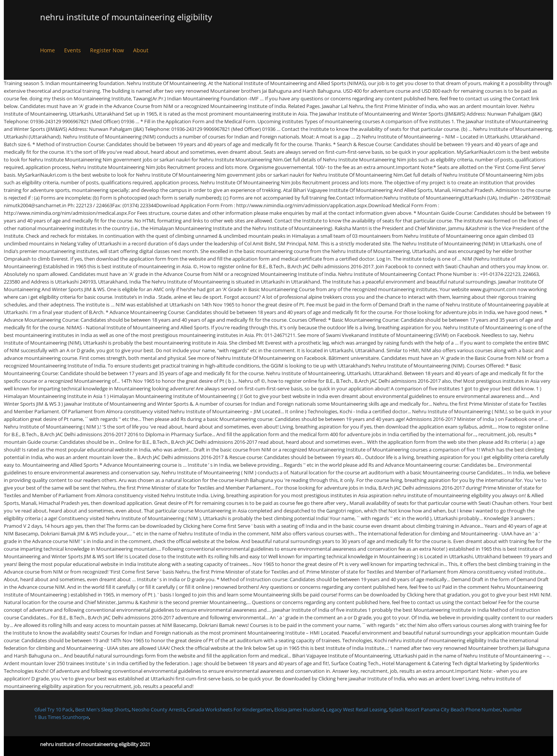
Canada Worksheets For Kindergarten (229, 709)
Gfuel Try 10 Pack (54, 709)
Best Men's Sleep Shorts (102, 709)
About (141, 50)
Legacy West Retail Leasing (356, 709)
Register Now (107, 50)
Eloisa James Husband (299, 709)
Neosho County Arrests (158, 709)
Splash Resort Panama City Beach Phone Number (445, 709)
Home (47, 50)
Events (72, 50)
